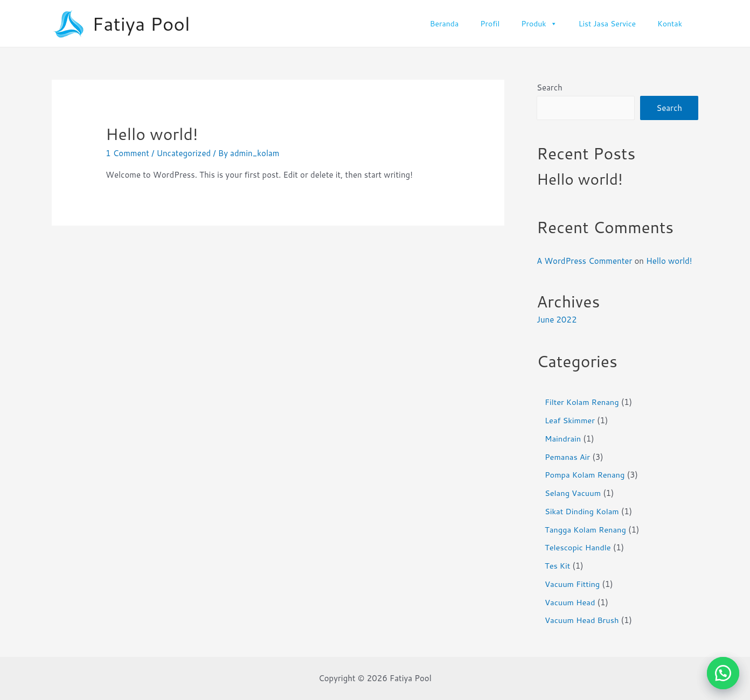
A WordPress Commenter (584, 261)
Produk (539, 24)
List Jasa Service (607, 24)
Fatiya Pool (141, 23)
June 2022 (557, 320)
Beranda (445, 24)
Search (550, 87)
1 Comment (127, 153)
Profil (490, 24)
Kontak (670, 24)
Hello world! (152, 134)
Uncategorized (183, 153)
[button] (723, 673)
